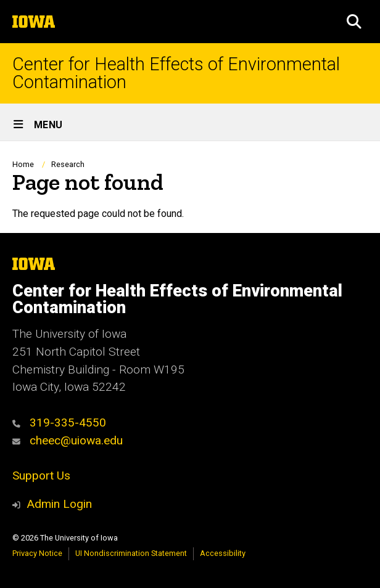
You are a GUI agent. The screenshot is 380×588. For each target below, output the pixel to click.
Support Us (41, 476)
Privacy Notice (37, 553)
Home (23, 164)
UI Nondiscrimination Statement (131, 553)
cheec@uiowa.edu (68, 440)
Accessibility (223, 553)
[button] (354, 22)
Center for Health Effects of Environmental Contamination (176, 73)
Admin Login (59, 504)
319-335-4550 (59, 423)
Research (68, 164)
